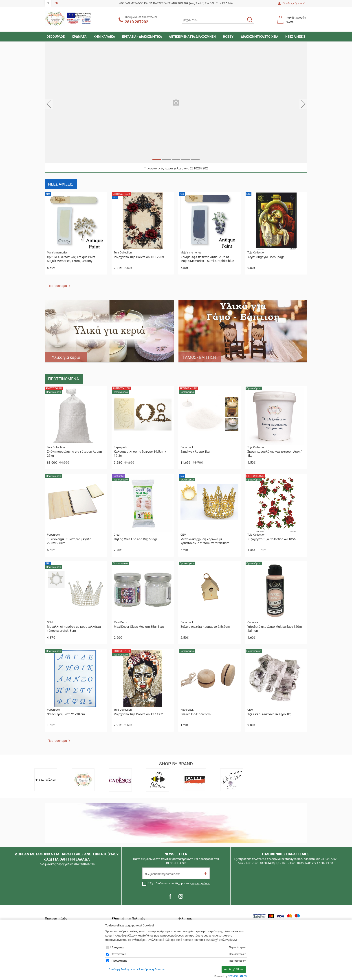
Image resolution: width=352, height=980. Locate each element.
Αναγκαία (118, 947)
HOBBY (228, 37)
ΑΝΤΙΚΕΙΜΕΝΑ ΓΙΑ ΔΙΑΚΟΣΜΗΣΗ (192, 37)
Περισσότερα (57, 286)
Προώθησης (119, 961)
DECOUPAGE (56, 37)
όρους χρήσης (201, 883)
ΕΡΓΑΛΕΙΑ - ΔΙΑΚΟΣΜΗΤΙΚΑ (142, 37)
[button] (49, 104)
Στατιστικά (119, 954)
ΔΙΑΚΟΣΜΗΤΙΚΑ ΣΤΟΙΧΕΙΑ (259, 37)
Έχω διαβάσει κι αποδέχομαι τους (180, 883)
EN (56, 3)
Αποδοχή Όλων (234, 969)
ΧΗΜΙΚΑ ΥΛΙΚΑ (104, 37)
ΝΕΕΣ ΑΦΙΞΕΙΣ (295, 37)
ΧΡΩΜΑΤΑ (79, 37)
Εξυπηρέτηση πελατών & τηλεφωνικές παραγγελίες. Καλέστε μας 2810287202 (285, 859)
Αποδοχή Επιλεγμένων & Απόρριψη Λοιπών (137, 969)
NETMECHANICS (237, 976)
